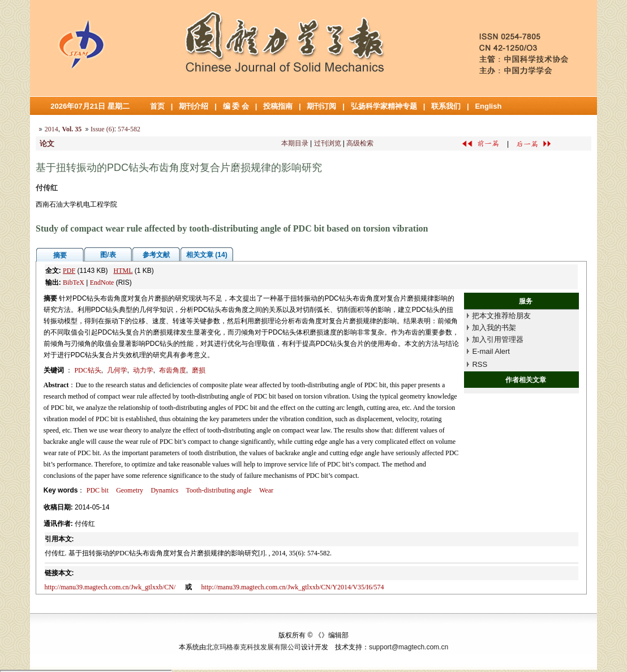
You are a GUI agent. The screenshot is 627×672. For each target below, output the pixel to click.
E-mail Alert (491, 351)
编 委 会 (236, 106)
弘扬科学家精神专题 (384, 106)
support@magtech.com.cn (409, 647)
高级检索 (360, 143)
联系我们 (446, 106)
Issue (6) (102, 129)
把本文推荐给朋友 (501, 316)
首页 (157, 106)
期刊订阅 (321, 106)
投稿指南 (278, 106)
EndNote (102, 283)
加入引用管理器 (498, 339)
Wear (266, 490)
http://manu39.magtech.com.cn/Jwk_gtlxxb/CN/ (110, 587)
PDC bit (98, 490)
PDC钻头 (87, 370)
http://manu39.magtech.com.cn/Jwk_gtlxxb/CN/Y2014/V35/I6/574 (293, 587)
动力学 (143, 370)
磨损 (199, 370)
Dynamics (164, 490)
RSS (480, 364)
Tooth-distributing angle (218, 490)
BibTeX (74, 283)
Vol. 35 (72, 129)
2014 (51, 129)
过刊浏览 (328, 143)
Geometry (130, 490)
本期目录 (295, 143)
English (488, 106)
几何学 (117, 370)
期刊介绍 (194, 106)
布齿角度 (173, 370)
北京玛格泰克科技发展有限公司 (254, 647)
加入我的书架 (494, 328)
